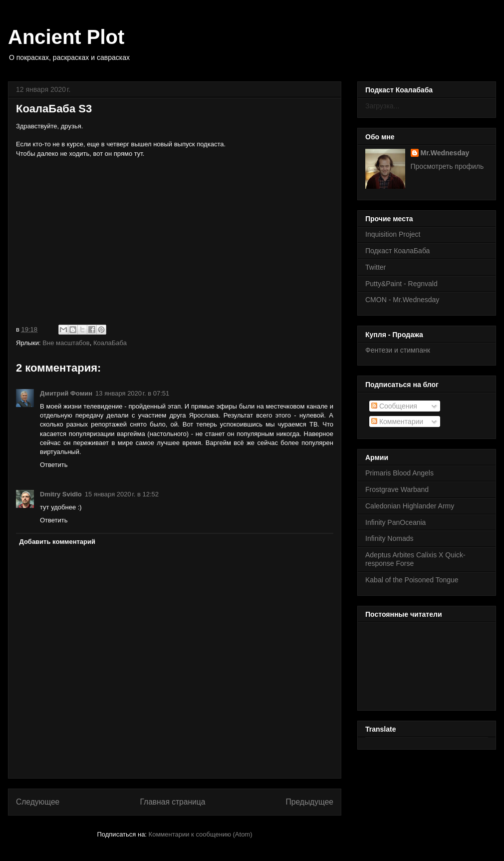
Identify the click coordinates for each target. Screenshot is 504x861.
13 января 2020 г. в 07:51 (132, 393)
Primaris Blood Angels (399, 473)
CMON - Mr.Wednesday (402, 300)
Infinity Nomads (389, 538)
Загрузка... (382, 106)
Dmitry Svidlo (61, 494)
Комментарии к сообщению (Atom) (201, 834)
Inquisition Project (393, 234)
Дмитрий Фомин (66, 393)
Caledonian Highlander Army (410, 506)
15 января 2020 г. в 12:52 (122, 494)
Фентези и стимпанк (398, 350)
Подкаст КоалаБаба (397, 251)
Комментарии (397, 422)
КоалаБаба (110, 343)
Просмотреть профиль (447, 166)
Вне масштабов (66, 343)
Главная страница (172, 802)
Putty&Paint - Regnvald (401, 284)
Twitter (376, 267)
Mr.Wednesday (445, 153)
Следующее (38, 802)
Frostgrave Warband (397, 489)
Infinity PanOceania (395, 522)
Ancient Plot (66, 37)
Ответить (54, 465)
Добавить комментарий (58, 542)
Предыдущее (310, 802)
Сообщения (394, 406)
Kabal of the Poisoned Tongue (412, 580)
